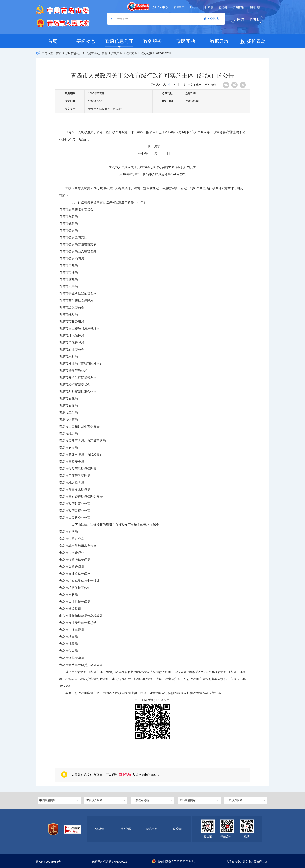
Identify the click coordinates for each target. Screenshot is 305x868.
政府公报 (146, 53)
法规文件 (117, 53)
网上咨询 (125, 775)
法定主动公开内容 (96, 53)
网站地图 (100, 829)
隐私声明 (152, 829)
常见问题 (126, 829)
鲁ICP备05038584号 (48, 862)
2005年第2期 (164, 53)
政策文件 (131, 53)
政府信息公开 (74, 53)
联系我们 (178, 829)
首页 (59, 53)
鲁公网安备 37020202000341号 (174, 861)
